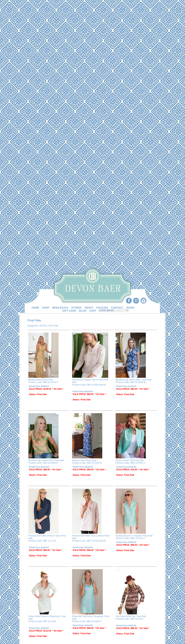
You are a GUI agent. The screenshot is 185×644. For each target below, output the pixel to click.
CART (93, 311)
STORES (76, 308)
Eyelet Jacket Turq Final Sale (130, 460)
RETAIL (43, 326)
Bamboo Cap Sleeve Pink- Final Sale (46, 460)
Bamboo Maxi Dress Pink (41, 380)
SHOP (46, 308)
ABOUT (89, 308)
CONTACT (117, 308)
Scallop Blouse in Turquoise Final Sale (134, 536)
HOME (35, 308)
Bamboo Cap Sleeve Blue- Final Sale (134, 380)
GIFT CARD (69, 311)
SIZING (130, 308)
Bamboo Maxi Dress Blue (84, 460)
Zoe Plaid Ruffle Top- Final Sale (131, 616)
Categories (33, 326)
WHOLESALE (60, 308)
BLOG (83, 311)
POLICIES (102, 308)
